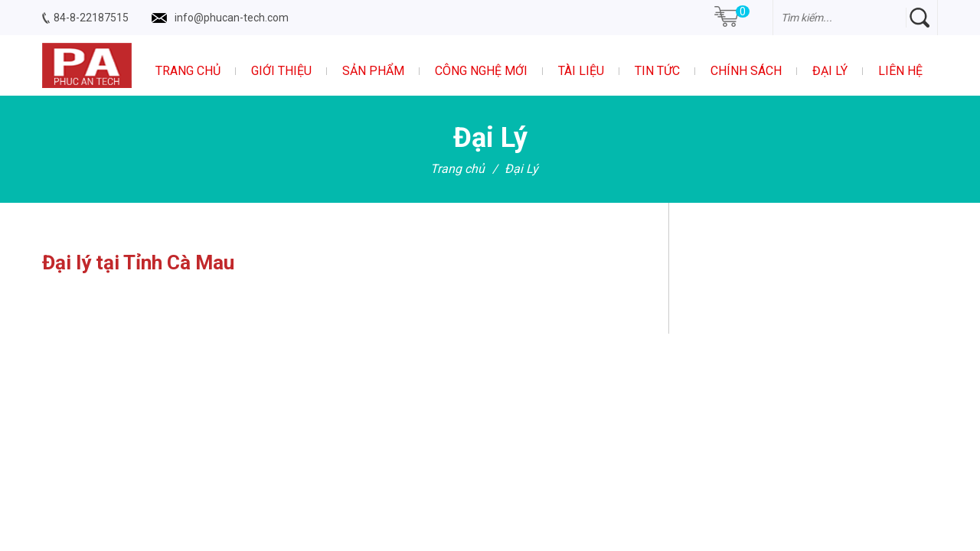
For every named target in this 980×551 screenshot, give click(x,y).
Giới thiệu (281, 71)
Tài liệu (581, 71)
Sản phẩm (373, 71)
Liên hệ (900, 71)
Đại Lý (830, 71)
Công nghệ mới (481, 71)
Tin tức (657, 71)
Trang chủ (188, 71)
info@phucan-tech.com (232, 18)
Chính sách (746, 71)
